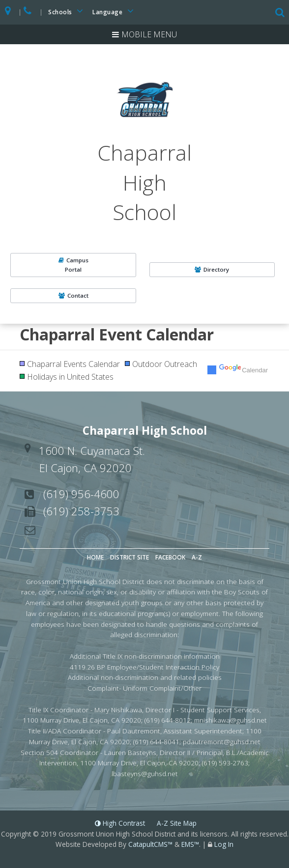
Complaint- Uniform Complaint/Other (144, 688)
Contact (73, 295)
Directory (212, 269)
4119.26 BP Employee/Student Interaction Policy (144, 667)
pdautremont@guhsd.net (222, 742)
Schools (67, 11)
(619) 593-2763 (225, 763)
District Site (130, 557)
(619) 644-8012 (168, 720)
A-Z (197, 557)
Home (95, 557)
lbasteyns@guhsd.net (145, 773)
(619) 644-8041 (156, 742)
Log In (224, 844)
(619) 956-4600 (81, 494)
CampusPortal (73, 265)
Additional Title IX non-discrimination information (145, 656)
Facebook (170, 557)
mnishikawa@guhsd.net (231, 720)
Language (115, 11)
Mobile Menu (149, 34)
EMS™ (190, 844)
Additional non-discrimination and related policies (145, 677)
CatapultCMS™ (150, 844)
